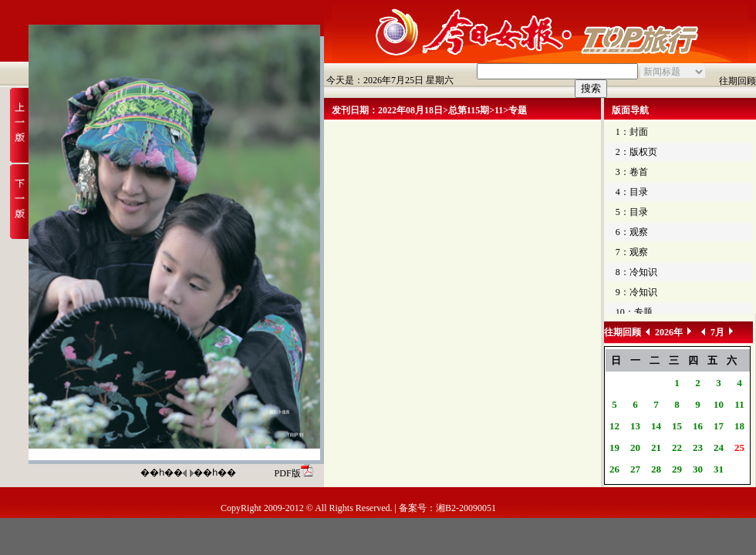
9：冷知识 (636, 292)
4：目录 (632, 192)
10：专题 (634, 312)
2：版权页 (636, 152)
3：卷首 (632, 172)
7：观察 (632, 252)
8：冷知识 (636, 272)
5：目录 (632, 212)
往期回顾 (737, 81)
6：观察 (632, 232)
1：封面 (632, 132)
